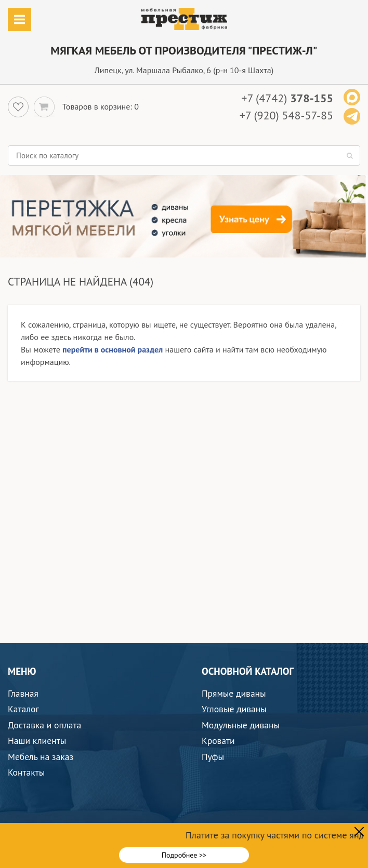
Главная (23, 693)
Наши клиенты (37, 741)
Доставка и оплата (44, 725)
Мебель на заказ (41, 757)
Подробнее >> (184, 855)
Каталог (23, 709)
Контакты (26, 772)
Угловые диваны (234, 709)
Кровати (218, 741)
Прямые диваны (234, 693)
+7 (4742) (287, 98)
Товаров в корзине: (97, 106)
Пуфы (213, 757)
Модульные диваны (241, 725)
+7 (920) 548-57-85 (286, 115)
